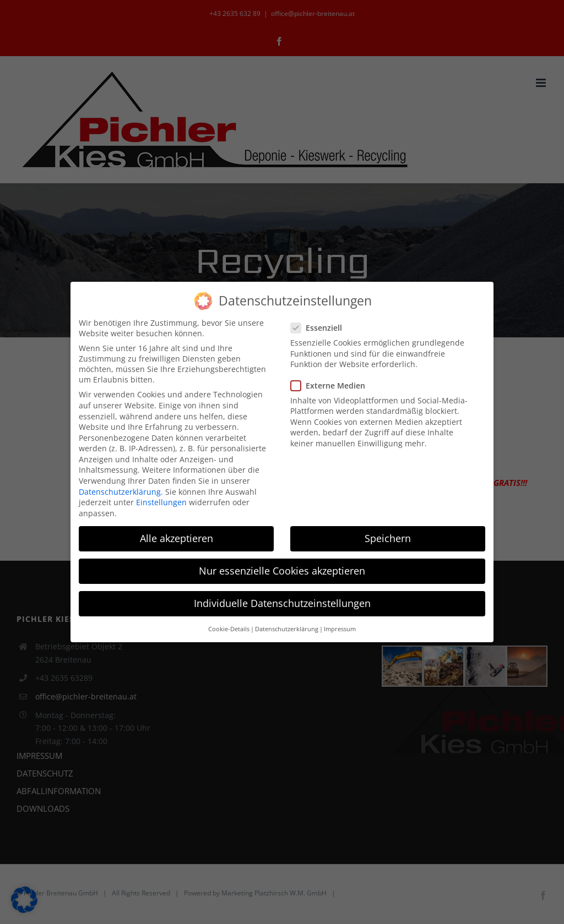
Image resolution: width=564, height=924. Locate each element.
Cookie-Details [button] (229, 628)
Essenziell (321, 327)
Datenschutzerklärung (120, 490)
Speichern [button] (388, 537)
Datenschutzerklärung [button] (287, 628)
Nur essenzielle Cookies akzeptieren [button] (282, 569)
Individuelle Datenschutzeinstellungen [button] (282, 602)
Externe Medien (332, 384)
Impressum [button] (340, 628)
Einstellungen (161, 501)
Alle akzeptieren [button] (177, 537)
